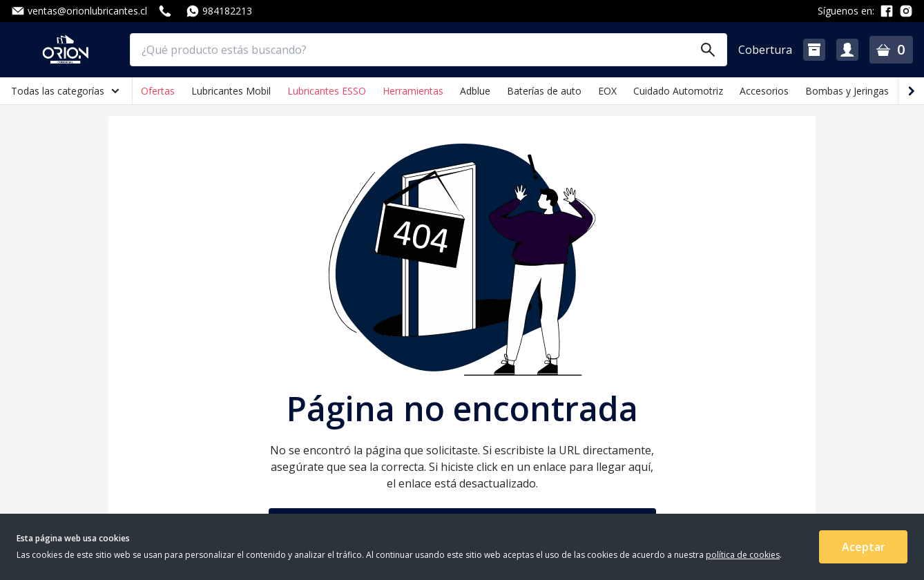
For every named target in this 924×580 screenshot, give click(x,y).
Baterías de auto (544, 91)
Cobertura (765, 50)
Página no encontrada (462, 409)
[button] (814, 50)
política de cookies (743, 555)
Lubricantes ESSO (327, 91)
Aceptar (864, 547)
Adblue (475, 91)
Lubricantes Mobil (231, 91)
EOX (607, 91)
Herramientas (413, 91)
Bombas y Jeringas (847, 91)
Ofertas (158, 91)
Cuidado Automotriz (678, 91)
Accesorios (764, 91)
